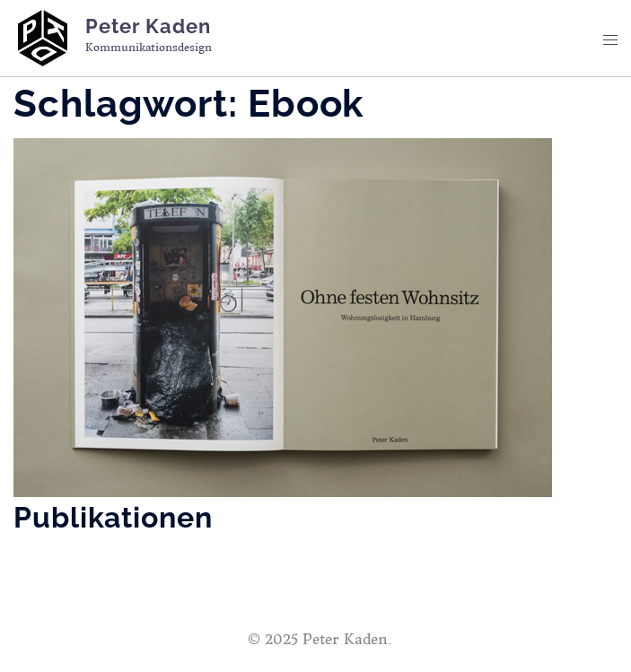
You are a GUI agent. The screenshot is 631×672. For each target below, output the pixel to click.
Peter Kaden (148, 26)
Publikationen (113, 517)
